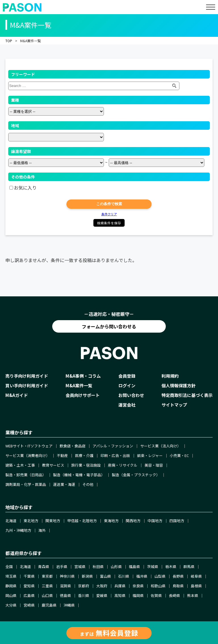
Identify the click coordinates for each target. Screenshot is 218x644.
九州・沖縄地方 (18, 530)
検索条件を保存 (109, 223)
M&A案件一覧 (79, 385)
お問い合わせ (131, 395)
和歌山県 (158, 586)
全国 (9, 567)
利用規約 (170, 376)
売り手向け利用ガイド (27, 376)
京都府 (84, 586)
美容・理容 (154, 465)
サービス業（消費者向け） (28, 455)
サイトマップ (174, 405)
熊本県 (193, 595)
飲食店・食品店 (73, 446)
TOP (9, 41)
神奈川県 (67, 576)
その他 (88, 484)
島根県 (196, 586)
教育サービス (53, 465)
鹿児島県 (49, 605)
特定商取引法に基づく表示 (187, 395)
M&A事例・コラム (83, 376)
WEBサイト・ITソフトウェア (29, 446)
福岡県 (138, 595)
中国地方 (155, 521)
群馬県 (189, 567)
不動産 (62, 455)
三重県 (47, 586)
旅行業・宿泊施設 (86, 465)
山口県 (47, 595)
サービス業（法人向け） (161, 446)
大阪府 (102, 586)
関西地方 (133, 521)
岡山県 (11, 595)
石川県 (124, 576)
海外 (42, 530)
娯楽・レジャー (150, 455)
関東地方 (53, 521)
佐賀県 (156, 595)
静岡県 (11, 586)
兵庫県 (120, 586)
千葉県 (29, 576)
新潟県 (87, 576)
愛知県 (29, 586)
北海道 (11, 521)
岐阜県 (196, 576)
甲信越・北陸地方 (82, 521)
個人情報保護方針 (179, 385)
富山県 (105, 576)
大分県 (11, 605)
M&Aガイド (17, 395)
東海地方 (111, 521)
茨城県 (153, 567)
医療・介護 (84, 455)
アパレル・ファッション (113, 446)
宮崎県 (29, 605)
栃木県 (171, 567)
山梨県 (160, 576)
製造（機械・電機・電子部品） (79, 475)
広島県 (29, 595)
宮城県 (80, 567)
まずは (109, 633)
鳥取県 (178, 586)
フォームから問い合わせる (109, 326)
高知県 (120, 595)
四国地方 (177, 521)
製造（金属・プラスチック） (136, 475)
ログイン (127, 385)
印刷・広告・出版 (115, 455)
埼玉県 (11, 576)
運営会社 (127, 405)
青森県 (44, 567)
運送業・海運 (64, 484)
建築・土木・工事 (20, 465)
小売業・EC (179, 455)
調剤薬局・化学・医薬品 (26, 484)
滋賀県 (65, 586)
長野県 (178, 576)
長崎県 (174, 595)
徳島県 (65, 595)
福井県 (142, 576)
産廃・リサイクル (123, 465)
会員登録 (127, 376)
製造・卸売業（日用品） (26, 475)
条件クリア (109, 214)
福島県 (134, 567)
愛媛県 (102, 595)
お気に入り (25, 188)
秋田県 (98, 567)
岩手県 (62, 567)
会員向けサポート (83, 395)
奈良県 (138, 586)
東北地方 (31, 521)
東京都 (47, 576)
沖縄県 (69, 605)
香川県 (84, 595)
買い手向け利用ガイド (27, 385)
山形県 (116, 567)
